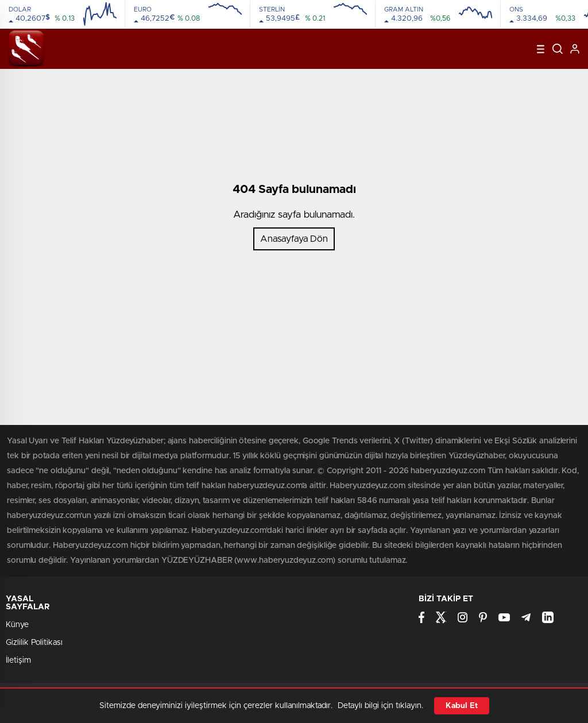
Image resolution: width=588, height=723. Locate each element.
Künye (17, 625)
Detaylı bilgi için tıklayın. (380, 706)
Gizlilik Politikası (34, 643)
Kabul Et (462, 706)
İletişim (18, 660)
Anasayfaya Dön (294, 239)
